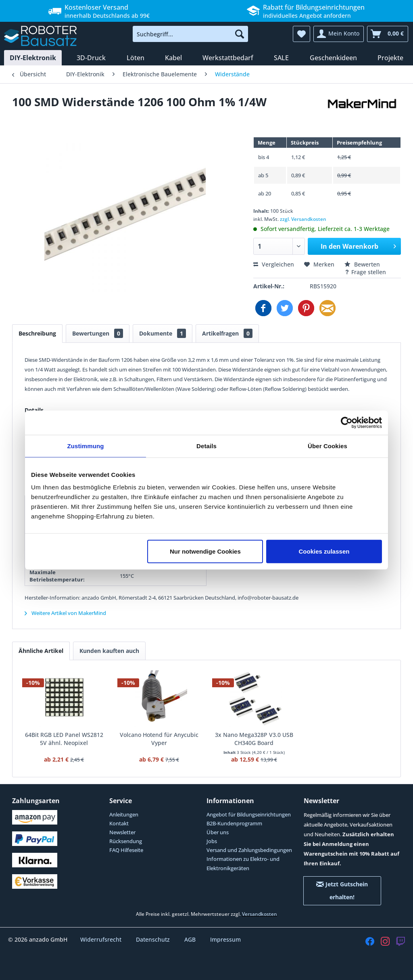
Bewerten (362, 264)
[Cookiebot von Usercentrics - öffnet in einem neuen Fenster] (347, 422)
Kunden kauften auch (109, 651)
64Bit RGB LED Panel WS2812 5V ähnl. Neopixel (64, 739)
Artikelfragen (227, 333)
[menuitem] (191, 34)
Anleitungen (124, 814)
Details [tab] (206, 446)
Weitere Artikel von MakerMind (65, 613)
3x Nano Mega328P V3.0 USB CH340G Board (254, 739)
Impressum (225, 939)
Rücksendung (126, 841)
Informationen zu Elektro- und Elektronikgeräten (243, 863)
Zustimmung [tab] (86, 446)
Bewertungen (98, 333)
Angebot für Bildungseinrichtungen (249, 814)
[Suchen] (240, 34)
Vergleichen (274, 264)
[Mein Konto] (339, 34)
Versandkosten (260, 914)
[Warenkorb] (388, 34)
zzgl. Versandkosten (303, 219)
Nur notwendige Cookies (205, 551)
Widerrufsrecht (102, 939)
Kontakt (119, 823)
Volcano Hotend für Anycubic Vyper (159, 739)
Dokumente (163, 333)
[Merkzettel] (301, 34)
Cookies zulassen (324, 551)
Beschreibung (37, 333)
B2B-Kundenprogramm (234, 823)
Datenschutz (154, 939)
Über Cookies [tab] (327, 446)
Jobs (212, 841)
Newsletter (122, 832)
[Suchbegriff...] (191, 34)
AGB (191, 939)
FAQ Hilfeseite (126, 850)
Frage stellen (365, 272)
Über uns (218, 832)
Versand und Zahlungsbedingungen (249, 850)
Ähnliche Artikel (41, 651)
